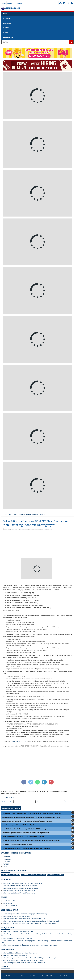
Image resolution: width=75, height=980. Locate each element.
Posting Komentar (9, 797)
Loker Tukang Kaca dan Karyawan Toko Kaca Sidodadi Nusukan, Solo (24, 919)
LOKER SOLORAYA (9, 901)
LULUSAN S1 (6, 33)
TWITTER (6, 864)
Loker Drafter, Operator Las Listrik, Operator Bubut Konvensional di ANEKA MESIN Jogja (30, 945)
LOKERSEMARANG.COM (18, 742)
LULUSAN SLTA (7, 23)
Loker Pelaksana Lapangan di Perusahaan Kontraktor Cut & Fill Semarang (26, 848)
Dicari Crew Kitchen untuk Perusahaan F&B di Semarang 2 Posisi (23, 960)
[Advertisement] (37, 545)
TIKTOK (5, 866)
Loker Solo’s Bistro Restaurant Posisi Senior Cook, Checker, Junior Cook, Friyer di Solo (29, 924)
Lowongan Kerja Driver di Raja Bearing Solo (16, 916)
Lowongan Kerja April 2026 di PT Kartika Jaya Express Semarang (23, 837)
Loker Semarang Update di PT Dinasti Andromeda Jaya (20, 893)
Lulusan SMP (16, 875)
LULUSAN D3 (6, 28)
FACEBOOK (6, 857)
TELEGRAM (6, 862)
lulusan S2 (51, 875)
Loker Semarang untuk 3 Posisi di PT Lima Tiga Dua (19, 825)
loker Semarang (24, 529)
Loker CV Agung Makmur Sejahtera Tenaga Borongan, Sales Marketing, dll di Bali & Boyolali (31, 921)
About (4, 3)
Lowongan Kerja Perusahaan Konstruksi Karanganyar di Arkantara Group (25, 914)
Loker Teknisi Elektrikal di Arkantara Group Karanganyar (20, 953)
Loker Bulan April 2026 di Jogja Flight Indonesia (17, 938)
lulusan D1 (25, 875)
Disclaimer (19, 3)
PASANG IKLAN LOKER (8, 37)
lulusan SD (60, 875)
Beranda (39, 802)
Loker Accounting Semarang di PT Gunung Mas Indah (19, 891)
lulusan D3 (44, 529)
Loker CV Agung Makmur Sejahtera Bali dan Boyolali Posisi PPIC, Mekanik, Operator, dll (30, 958)
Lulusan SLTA (6, 875)
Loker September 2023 (35, 529)
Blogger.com (69, 976)
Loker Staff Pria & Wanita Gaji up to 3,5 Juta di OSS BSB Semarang (24, 829)
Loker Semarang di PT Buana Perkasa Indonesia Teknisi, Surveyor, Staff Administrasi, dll (31, 841)
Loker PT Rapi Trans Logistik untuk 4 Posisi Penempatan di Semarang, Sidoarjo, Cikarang (31, 813)
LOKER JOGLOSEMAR (10, 906)
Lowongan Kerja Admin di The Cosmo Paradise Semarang (20, 888)
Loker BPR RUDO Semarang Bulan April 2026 (17, 844)
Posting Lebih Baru (7, 802)
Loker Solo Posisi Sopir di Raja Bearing (15, 955)
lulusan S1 (50, 529)
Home (5, 14)
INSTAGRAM (7, 859)
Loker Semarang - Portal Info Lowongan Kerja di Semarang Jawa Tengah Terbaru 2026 (32, 976)
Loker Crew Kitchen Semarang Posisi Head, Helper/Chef (20, 886)
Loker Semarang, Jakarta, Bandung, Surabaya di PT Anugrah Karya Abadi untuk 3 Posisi (31, 817)
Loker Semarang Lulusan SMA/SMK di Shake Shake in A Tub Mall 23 (24, 963)
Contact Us (11, 3)
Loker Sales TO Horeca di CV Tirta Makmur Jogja (18, 931)
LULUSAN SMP (6, 18)
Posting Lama (69, 802)
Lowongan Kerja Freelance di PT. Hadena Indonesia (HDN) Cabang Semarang (27, 821)
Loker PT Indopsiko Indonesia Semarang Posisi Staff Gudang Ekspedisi (25, 833)
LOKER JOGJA (7, 903)
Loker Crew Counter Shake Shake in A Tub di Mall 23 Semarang (22, 883)
